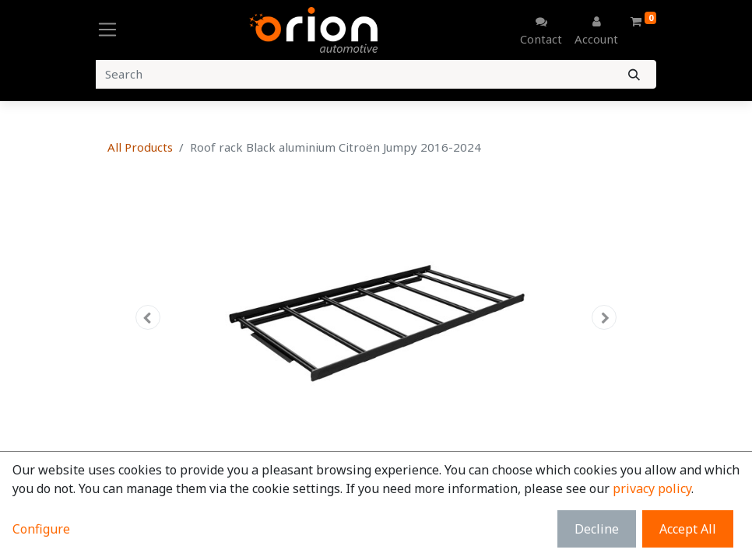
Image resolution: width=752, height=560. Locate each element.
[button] (148, 317)
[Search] (634, 74)
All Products (140, 147)
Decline (597, 529)
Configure (41, 529)
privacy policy (652, 488)
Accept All (688, 529)
